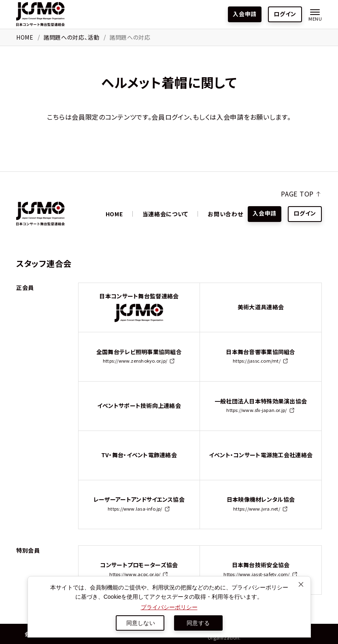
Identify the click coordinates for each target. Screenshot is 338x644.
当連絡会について (166, 214)
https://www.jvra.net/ (257, 509)
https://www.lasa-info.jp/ (135, 509)
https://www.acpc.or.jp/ (135, 574)
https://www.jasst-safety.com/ (256, 574)
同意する (198, 623)
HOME (25, 37)
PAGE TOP (297, 194)
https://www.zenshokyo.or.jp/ (135, 361)
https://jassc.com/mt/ (257, 361)
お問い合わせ (225, 214)
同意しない (141, 623)
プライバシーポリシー (169, 607)
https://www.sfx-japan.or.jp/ (256, 410)
